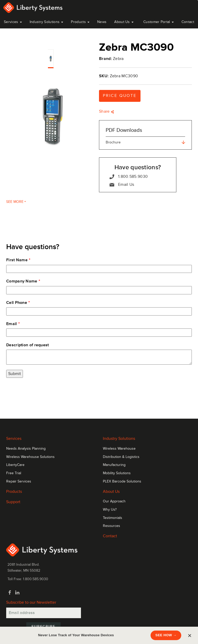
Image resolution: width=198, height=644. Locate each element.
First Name (17, 260)
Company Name (22, 281)
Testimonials (113, 518)
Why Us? (110, 510)
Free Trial (14, 473)
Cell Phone (17, 303)
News (102, 22)
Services (13, 22)
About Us (124, 22)
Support (13, 502)
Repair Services (19, 481)
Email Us (122, 185)
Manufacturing (114, 465)
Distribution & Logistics (121, 457)
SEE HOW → (166, 635)
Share (106, 111)
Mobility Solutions (117, 473)
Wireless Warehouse (119, 449)
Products (14, 492)
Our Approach (114, 501)
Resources (112, 526)
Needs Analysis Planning (26, 449)
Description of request (28, 345)
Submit (15, 374)
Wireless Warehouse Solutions (30, 457)
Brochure (145, 142)
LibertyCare (15, 465)
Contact (188, 22)
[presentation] (45, 393)
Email (12, 324)
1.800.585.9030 (129, 177)
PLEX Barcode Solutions (122, 481)
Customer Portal (159, 22)
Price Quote (120, 96)
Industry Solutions (47, 22)
